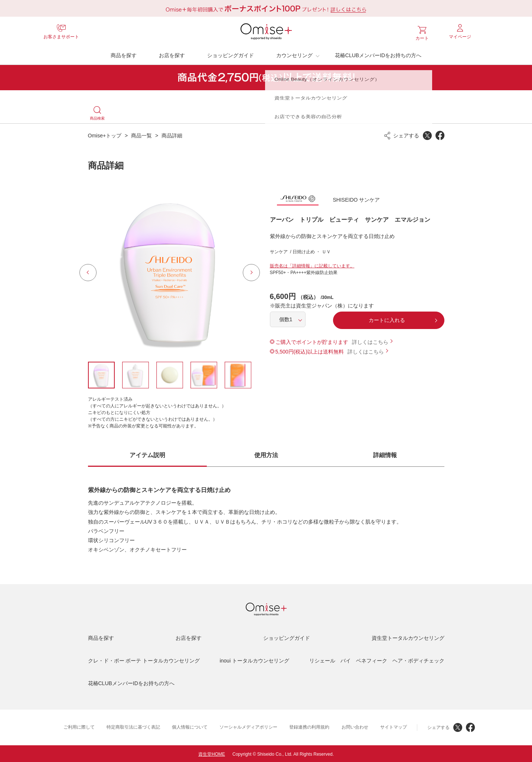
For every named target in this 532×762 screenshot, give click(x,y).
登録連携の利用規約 (309, 726)
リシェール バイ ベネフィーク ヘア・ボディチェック (377, 660)
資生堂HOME (212, 753)
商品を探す (124, 54)
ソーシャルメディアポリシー (248, 726)
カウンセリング (294, 54)
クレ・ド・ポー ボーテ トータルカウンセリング (144, 660)
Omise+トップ (105, 134)
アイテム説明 (147, 454)
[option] (170, 271)
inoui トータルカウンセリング (254, 660)
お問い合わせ (355, 726)
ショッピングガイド (231, 54)
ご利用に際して (79, 726)
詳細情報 (385, 454)
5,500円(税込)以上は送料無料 (310, 351)
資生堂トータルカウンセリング (408, 637)
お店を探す (172, 54)
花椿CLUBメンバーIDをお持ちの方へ (378, 54)
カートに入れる (387, 319)
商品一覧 (141, 134)
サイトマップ (394, 726)
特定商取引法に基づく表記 (133, 726)
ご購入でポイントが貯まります (312, 341)
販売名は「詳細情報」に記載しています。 (312, 265)
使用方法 (266, 454)
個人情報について (190, 726)
